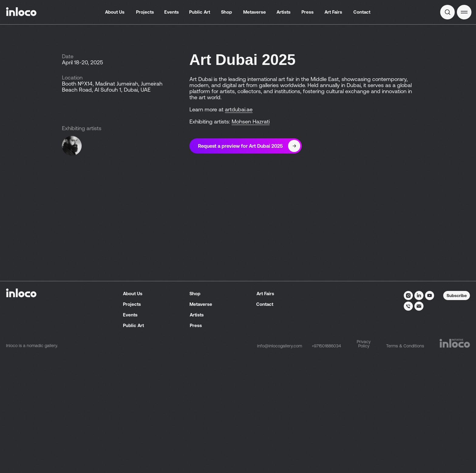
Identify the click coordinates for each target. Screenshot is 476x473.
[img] (447, 12)
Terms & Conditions (405, 465)
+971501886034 (326, 465)
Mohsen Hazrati (251, 122)
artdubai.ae (239, 109)
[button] (464, 12)
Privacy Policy (364, 463)
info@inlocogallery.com (280, 465)
